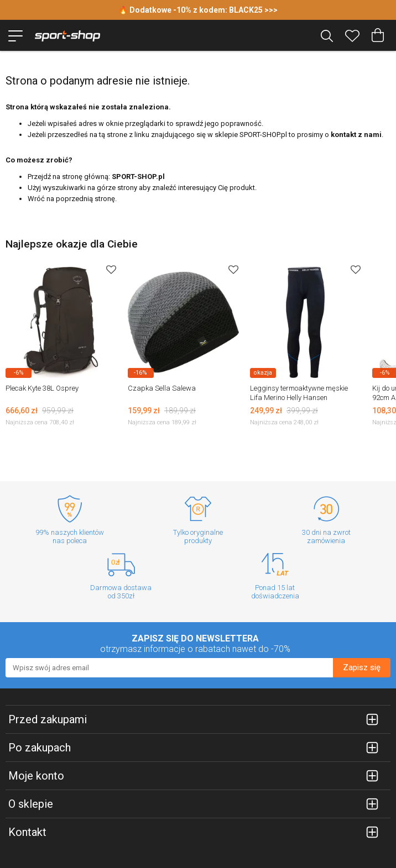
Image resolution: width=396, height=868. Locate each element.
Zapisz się (362, 667)
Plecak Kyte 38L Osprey (42, 388)
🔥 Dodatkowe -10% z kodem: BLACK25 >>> (198, 10)
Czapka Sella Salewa (162, 388)
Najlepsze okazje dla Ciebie (72, 244)
